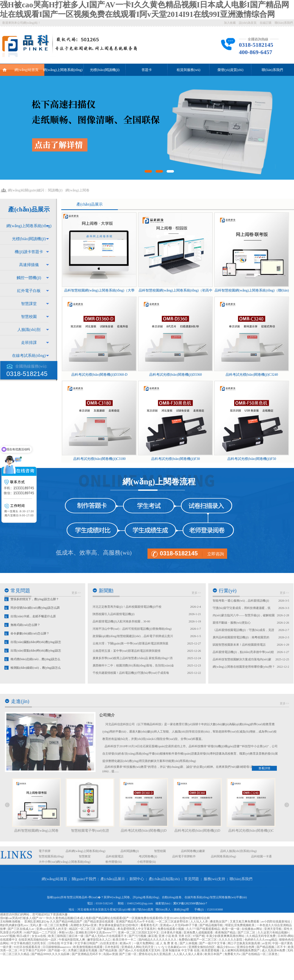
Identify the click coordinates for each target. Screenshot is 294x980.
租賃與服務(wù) (188, 70)
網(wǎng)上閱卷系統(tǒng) (63, 70)
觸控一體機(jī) (29, 278)
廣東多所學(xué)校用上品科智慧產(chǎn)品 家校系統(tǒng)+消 (133, 658)
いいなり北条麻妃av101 (171, 947)
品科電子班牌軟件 (184, 856)
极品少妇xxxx (226, 947)
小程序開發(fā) (146, 862)
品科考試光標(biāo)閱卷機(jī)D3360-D (99, 375)
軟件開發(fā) (114, 862)
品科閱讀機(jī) (130, 851)
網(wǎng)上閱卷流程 (159, 482)
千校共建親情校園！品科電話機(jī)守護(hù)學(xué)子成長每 (131, 673)
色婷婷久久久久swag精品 (261, 940)
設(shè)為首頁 (248, 23)
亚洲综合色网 (246, 947)
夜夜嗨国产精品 (226, 933)
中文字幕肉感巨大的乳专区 (29, 943)
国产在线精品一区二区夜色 (260, 954)
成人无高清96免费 (274, 950)
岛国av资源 (110, 954)
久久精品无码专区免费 (261, 936)
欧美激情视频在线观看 (88, 947)
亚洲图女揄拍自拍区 (202, 947)
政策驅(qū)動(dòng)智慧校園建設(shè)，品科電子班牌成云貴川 (133, 636)
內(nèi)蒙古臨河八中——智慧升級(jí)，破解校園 (244, 615)
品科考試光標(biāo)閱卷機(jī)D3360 (176, 375)
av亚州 (266, 943)
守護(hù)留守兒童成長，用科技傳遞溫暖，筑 (242, 608)
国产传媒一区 (57, 950)
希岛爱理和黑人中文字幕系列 (137, 929)
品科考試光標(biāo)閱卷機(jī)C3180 (99, 459)
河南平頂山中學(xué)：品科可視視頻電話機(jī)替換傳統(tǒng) (132, 629)
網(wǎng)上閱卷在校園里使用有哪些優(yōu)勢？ (244, 667)
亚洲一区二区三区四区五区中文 (139, 933)
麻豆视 (153, 936)
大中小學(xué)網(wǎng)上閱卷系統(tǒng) (65, 862)
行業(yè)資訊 (228, 595)
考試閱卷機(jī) (148, 856)
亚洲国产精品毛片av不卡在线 (135, 922)
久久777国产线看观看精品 (203, 929)
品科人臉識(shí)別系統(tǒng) (238, 851)
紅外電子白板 (29, 291)
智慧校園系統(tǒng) (51, 856)
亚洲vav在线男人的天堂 (52, 929)
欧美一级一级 (231, 929)
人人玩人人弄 (200, 922)
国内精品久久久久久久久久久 (158, 940)
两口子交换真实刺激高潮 (244, 943)
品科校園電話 (115, 856)
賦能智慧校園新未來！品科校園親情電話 (239, 645)
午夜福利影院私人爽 (72, 940)
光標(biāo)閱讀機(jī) (105, 70)
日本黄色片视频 (172, 933)
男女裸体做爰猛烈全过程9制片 (119, 925)
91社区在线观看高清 (27, 947)
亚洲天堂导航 (273, 929)
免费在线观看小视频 (171, 929)
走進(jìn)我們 (20, 706)
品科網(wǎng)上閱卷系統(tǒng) (86, 851)
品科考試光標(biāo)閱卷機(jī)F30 (175, 459)
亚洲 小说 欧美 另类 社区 (175, 936)
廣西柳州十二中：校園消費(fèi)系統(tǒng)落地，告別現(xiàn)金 (133, 665)
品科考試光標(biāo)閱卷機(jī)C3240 (252, 375)
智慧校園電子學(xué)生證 (90, 831)
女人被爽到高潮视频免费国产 (241, 950)
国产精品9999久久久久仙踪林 (51, 954)
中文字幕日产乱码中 (33, 950)
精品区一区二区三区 (83, 929)
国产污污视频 (138, 936)
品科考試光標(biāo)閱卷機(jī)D (144, 831)
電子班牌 (45, 851)
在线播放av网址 (252, 929)
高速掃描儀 (29, 265)
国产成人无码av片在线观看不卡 (106, 936)
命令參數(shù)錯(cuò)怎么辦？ (30, 638)
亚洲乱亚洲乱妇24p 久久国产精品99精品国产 (54, 922)
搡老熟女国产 (219, 922)
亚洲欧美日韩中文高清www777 (96, 933)
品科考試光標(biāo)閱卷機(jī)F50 (252, 459)
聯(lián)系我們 (284, 23)
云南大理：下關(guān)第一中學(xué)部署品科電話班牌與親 (130, 643)
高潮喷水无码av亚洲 (84, 925)
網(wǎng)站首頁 (20, 68)
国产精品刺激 (109, 950)
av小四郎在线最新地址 (276, 922)
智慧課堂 (29, 304)
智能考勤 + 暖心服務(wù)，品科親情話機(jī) (241, 601)
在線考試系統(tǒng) (29, 356)
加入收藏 (230, 23)
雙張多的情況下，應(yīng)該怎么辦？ (35, 604)
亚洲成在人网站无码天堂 (138, 947)
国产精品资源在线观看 (99, 922)
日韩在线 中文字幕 (61, 943)
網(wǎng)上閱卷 (77, 190)
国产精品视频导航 (212, 925)
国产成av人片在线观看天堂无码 (140, 950)
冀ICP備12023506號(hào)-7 (190, 903)
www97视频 (8, 936)
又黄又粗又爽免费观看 (245, 922)
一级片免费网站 (144, 943)
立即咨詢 (216, 554)
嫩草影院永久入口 (99, 940)
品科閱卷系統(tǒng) (223, 856)
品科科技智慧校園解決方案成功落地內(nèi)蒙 (242, 659)
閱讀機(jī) (55, 190)
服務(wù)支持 (214, 879)
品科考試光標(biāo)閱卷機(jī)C (251, 831)
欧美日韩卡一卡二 (125, 940)
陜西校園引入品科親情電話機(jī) (114, 614)
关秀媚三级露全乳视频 (83, 950)
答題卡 (147, 70)
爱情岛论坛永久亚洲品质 (155, 954)
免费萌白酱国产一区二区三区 (198, 940)
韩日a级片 (23, 936)
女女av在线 (39, 936)
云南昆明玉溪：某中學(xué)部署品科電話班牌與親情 (127, 651)
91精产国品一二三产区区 (41, 933)
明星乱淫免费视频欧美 (240, 925)
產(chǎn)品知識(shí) (164, 879)
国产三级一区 (128, 954)
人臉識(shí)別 (29, 330)
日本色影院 (112, 947)
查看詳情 (264, 768)
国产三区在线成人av (21, 929)
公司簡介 (107, 715)
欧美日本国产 (214, 954)
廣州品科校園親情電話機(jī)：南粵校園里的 (241, 637)
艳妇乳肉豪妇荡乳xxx (14, 925)
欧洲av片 (126, 943)
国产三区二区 (247, 933)
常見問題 (20, 591)
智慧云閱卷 (74, 897)
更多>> (76, 593)
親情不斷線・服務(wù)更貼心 (232, 623)
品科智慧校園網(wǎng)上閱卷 (36, 831)
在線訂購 (266, 23)
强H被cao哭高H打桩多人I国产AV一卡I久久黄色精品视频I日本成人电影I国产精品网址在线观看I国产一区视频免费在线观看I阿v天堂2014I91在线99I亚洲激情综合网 (105, 918)
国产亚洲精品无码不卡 (87, 954)
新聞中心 (137, 879)
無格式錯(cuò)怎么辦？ (25, 629)
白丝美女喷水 (109, 943)
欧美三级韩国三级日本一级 (66, 936)
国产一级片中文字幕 (213, 943)
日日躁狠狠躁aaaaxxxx (57, 947)
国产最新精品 (107, 929)
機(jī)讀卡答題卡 (29, 252)
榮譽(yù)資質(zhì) (231, 70)
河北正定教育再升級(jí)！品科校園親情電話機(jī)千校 (127, 607)
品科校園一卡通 (261, 856)
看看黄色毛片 (150, 925)
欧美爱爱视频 (211, 950)
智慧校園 (29, 317)
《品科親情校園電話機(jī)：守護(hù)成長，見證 (243, 630)
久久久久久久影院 (231, 940)
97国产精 (199, 936)
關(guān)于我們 (84, 879)
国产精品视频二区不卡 (272, 947)
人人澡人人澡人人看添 (188, 954)
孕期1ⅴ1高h (66, 933)
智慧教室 (85, 856)
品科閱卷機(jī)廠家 (193, 851)
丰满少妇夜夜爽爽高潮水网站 (226, 936)
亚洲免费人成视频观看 (199, 933)
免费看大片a (233, 954)
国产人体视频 (189, 943)
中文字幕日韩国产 (87, 943)
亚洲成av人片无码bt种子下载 (179, 925)
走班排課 (29, 343)
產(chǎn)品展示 (90, 204)
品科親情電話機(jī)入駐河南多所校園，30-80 (121, 621)
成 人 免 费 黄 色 (167, 943)
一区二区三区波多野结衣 (173, 922)
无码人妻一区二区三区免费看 (49, 925)
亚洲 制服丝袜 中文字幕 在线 (181, 950)
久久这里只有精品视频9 (273, 933)
